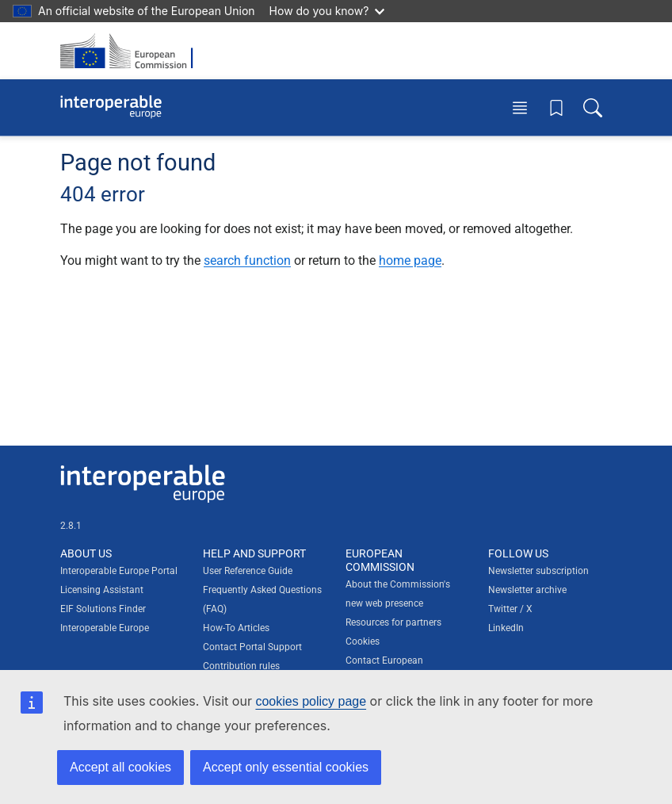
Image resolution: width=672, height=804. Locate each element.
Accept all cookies (120, 767)
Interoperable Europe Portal (119, 571)
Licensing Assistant (102, 590)
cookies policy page (311, 701)
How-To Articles (236, 628)
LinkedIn (506, 628)
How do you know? (327, 11)
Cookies (363, 641)
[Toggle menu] (520, 107)
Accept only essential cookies (286, 767)
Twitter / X (510, 609)
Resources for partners (393, 622)
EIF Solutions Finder (103, 609)
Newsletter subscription (538, 571)
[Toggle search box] (593, 107)
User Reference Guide (248, 571)
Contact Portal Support (252, 647)
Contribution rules (241, 666)
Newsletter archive (527, 590)
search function (247, 260)
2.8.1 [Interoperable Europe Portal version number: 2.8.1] (71, 526)
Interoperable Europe (105, 628)
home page (410, 260)
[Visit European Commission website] (132, 51)
